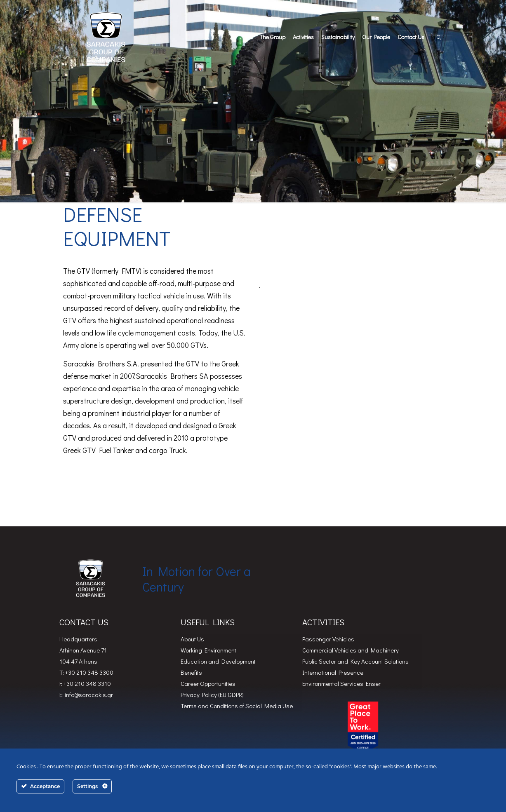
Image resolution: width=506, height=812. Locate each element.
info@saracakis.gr (89, 695)
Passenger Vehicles (328, 639)
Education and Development (218, 661)
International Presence (333, 672)
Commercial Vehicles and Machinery (351, 650)
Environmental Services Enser (341, 683)
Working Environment (208, 650)
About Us (192, 639)
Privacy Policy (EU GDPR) (212, 695)
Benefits (191, 672)
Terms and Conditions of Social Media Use (237, 706)
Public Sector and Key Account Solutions (355, 661)
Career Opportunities (208, 683)
